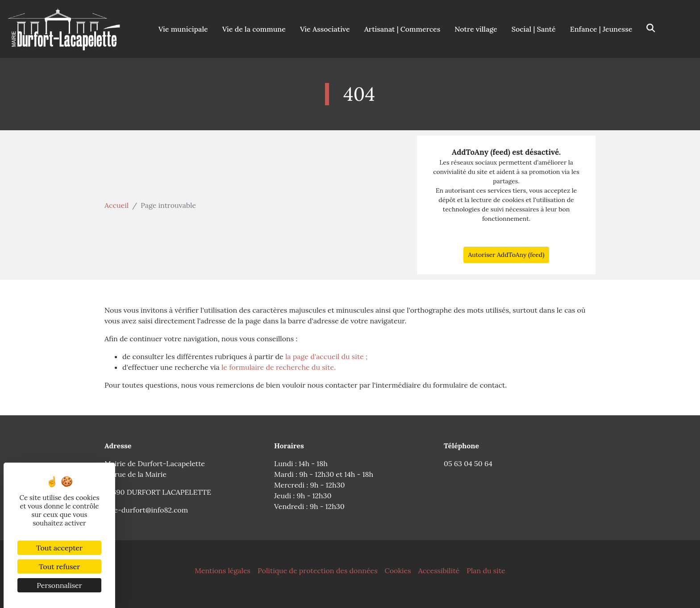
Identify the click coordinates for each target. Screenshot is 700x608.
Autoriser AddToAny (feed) (506, 255)
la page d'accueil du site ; (326, 356)
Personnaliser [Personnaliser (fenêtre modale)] (59, 585)
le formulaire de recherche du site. (279, 367)
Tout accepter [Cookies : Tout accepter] (59, 548)
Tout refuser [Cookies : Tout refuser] (59, 567)
